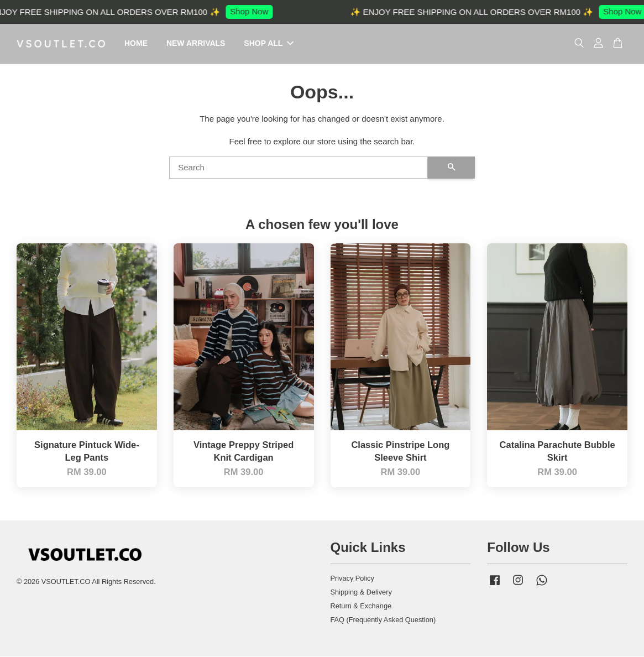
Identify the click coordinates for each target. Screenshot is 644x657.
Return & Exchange (361, 606)
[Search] (299, 168)
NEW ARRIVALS (196, 44)
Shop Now (252, 11)
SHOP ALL (269, 44)
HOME (136, 44)
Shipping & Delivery (361, 593)
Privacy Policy (352, 579)
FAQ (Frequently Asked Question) (383, 620)
